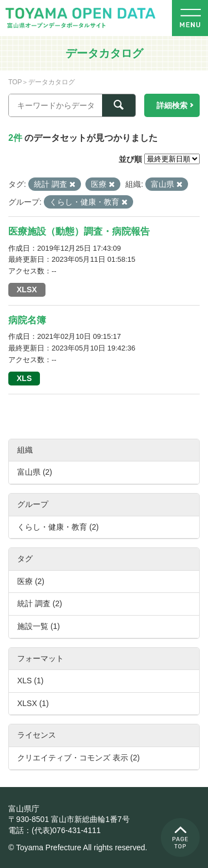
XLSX (27, 290)
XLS (24, 378)
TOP (15, 82)
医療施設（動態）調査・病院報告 (79, 232)
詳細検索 (172, 105)
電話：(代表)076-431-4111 (55, 830)
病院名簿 (27, 320)
